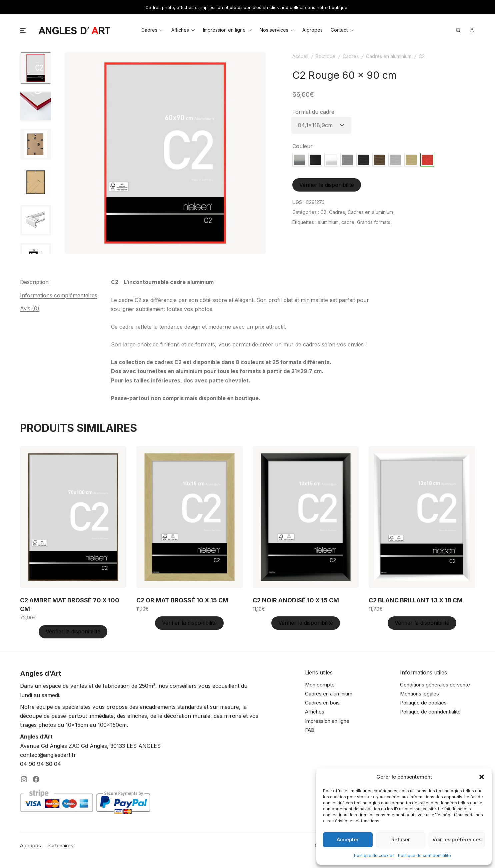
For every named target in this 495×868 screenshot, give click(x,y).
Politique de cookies (374, 855)
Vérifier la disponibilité (327, 185)
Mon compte (320, 685)
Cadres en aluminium (389, 56)
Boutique (325, 56)
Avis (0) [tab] (30, 308)
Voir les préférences (457, 839)
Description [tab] (34, 282)
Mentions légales (419, 694)
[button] (482, 777)
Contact (339, 30)
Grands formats (374, 222)
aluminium (328, 222)
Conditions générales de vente (435, 685)
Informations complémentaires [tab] (59, 295)
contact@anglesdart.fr (48, 755)
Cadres (149, 30)
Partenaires (60, 845)
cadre (348, 222)
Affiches (180, 30)
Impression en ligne (224, 30)
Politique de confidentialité (424, 855)
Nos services (274, 30)
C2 (422, 56)
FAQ (310, 730)
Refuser (401, 839)
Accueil (300, 56)
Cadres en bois (322, 703)
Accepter (348, 839)
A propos (312, 30)
